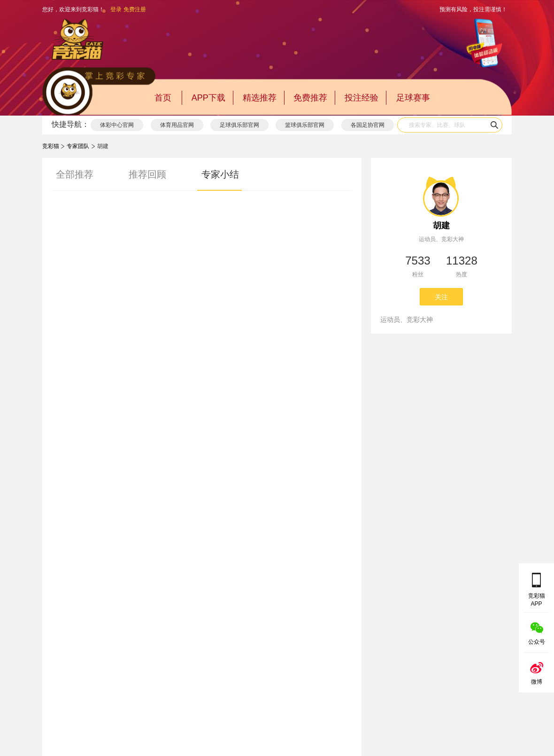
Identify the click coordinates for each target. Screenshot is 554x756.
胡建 (441, 226)
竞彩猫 (51, 146)
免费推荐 (310, 98)
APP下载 (208, 98)
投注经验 (362, 98)
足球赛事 (413, 98)
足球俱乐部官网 (239, 125)
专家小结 (220, 174)
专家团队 (78, 146)
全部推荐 (75, 174)
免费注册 (135, 9)
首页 (163, 98)
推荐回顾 (147, 174)
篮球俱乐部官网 (305, 125)
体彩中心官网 (117, 125)
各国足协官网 (368, 125)
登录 (116, 9)
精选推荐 (260, 98)
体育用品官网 (177, 125)
